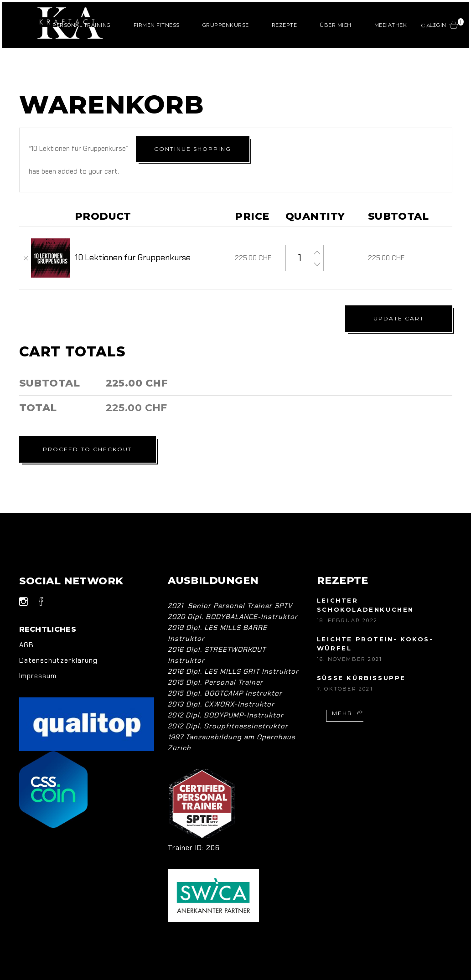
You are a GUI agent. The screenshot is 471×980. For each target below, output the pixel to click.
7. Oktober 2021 (345, 666)
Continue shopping (376, 147)
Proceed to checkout (92, 426)
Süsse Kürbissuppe (361, 655)
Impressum (38, 653)
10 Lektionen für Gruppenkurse (133, 235)
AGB (26, 622)
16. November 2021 (349, 636)
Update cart (399, 296)
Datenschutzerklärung (58, 638)
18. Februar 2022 (347, 598)
